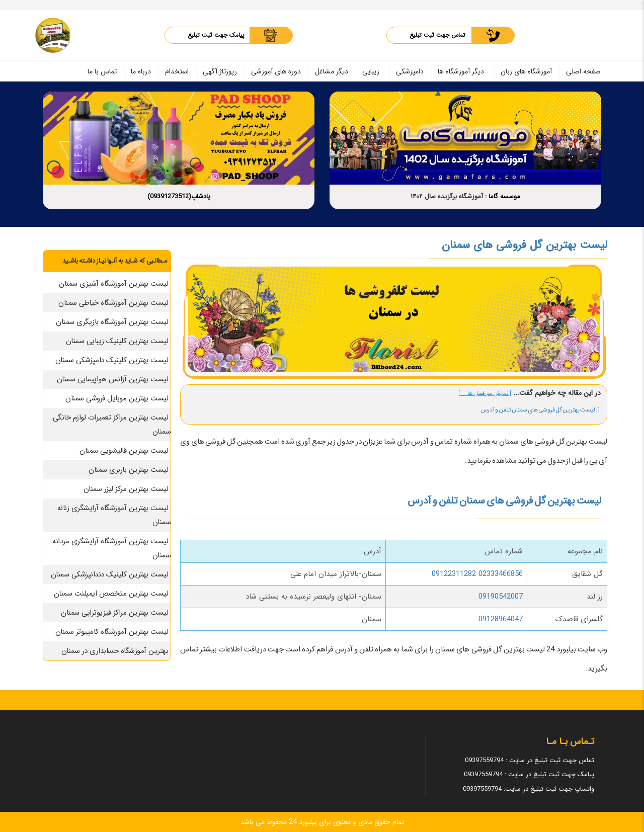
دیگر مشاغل (332, 71)
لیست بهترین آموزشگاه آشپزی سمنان (113, 284)
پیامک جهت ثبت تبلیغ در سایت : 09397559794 (529, 774)
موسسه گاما (504, 196)
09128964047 (501, 619)
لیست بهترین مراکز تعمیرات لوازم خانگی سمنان (112, 425)
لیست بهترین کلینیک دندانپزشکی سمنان (110, 574)
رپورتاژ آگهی (220, 71)
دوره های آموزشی (276, 71)
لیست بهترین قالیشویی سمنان (124, 451)
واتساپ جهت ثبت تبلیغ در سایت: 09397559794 (529, 789)
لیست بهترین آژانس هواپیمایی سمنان (113, 379)
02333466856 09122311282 (477, 574)
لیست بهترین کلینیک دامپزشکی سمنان (112, 360)
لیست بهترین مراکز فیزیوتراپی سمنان (114, 613)
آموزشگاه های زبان (526, 71)
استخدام (177, 71)
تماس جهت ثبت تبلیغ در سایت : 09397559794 (530, 760)
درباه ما (141, 71)
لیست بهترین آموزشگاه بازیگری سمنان (112, 322)
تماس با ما (102, 71)
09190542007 (501, 597)
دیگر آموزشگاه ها (461, 71)
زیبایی (371, 71)
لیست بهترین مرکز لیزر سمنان (126, 489)
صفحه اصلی (583, 71)
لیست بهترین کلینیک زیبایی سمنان (117, 341)
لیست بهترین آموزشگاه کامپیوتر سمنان (112, 632)
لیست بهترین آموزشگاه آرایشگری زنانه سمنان (114, 515)
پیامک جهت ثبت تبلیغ (216, 35)
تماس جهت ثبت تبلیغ (437, 35)
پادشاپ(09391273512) (179, 196)
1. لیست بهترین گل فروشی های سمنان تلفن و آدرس (541, 410)
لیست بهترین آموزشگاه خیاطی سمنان (113, 303)
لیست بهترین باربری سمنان (128, 470)
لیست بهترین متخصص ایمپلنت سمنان (111, 594)
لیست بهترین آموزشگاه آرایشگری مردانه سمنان (111, 548)
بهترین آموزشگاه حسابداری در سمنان (115, 651)
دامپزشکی (410, 71)
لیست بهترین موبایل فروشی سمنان (117, 398)
